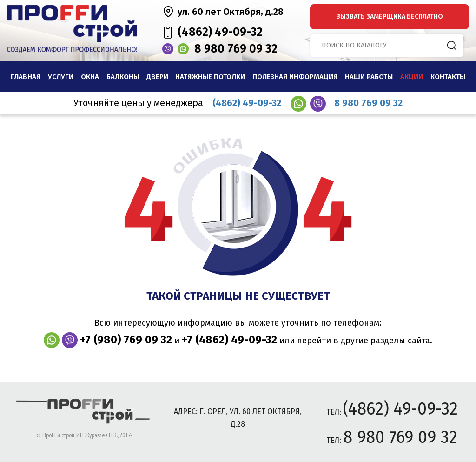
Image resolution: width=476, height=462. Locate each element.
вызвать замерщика (390, 17)
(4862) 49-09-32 (220, 32)
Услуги (61, 77)
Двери (157, 77)
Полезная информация (295, 77)
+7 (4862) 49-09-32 (229, 340)
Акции (412, 77)
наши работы (369, 77)
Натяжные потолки (210, 77)
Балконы (123, 77)
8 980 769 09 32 (236, 49)
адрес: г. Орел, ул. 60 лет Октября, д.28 (238, 418)
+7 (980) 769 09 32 (126, 340)
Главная (26, 77)
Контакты (448, 77)
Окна (90, 77)
